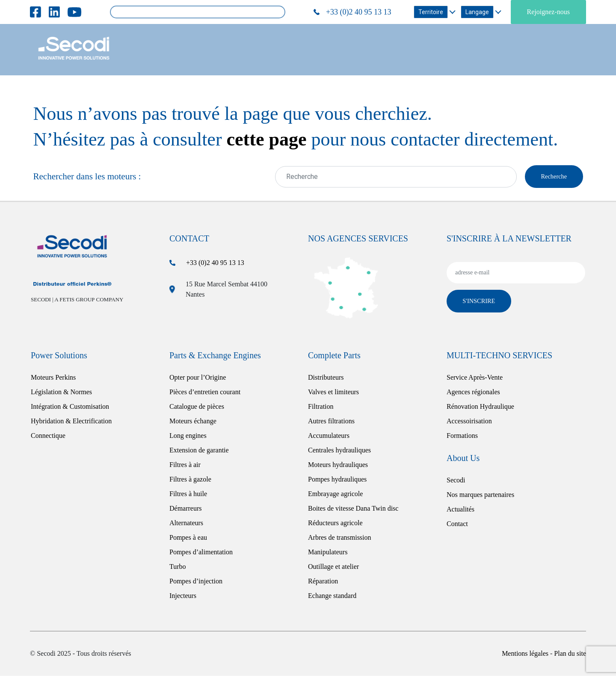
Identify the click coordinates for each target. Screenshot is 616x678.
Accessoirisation (469, 423)
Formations (462, 438)
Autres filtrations (331, 423)
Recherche (551, 177)
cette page (267, 139)
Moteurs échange (193, 423)
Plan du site (570, 656)
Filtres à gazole (190, 481)
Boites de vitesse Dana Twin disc (353, 510)
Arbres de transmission (340, 540)
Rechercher (276, 12)
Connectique (48, 438)
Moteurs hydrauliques (338, 467)
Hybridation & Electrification (71, 423)
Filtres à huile (188, 496)
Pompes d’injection (196, 583)
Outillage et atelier (333, 569)
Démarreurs (186, 510)
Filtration (321, 409)
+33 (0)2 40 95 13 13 (215, 265)
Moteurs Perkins (53, 379)
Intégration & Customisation (70, 409)
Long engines (188, 438)
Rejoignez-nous (548, 12)
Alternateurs (186, 525)
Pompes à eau (188, 540)
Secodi (456, 482)
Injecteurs (183, 598)
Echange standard (332, 598)
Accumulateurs (329, 438)
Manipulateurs (328, 554)
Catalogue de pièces (197, 409)
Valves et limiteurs (333, 394)
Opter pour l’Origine (198, 379)
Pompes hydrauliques (337, 481)
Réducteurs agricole (335, 525)
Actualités (461, 511)
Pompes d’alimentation (201, 554)
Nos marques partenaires (480, 497)
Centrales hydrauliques (339, 452)
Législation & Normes (61, 394)
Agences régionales (473, 394)
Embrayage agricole (335, 496)
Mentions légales (526, 656)
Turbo (178, 569)
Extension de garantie (199, 452)
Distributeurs (326, 379)
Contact (457, 526)
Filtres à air (185, 467)
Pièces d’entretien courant (205, 394)
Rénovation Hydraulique (480, 409)
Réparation (323, 583)
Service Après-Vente (475, 379)
